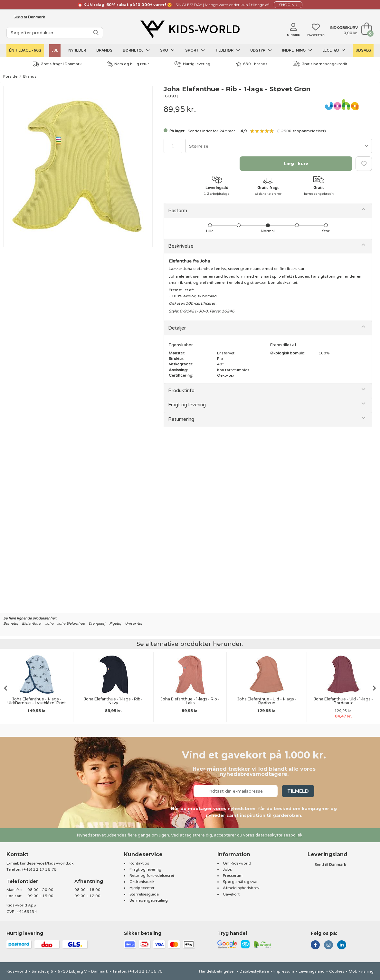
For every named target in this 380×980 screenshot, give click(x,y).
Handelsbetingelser (217, 971)
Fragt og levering (187, 405)
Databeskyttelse (254, 971)
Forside (10, 76)
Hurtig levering (192, 64)
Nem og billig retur (128, 64)
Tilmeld (298, 791)
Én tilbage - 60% (25, 50)
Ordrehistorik (142, 882)
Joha (49, 624)
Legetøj (334, 50)
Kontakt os (139, 863)
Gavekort (231, 894)
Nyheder (77, 50)
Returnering (181, 419)
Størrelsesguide (144, 894)
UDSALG (363, 50)
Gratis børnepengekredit (320, 64)
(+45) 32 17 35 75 (39, 869)
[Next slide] (375, 688)
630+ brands (252, 64)
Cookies (337, 971)
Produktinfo (181, 391)
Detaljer (177, 328)
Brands (104, 50)
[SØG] (96, 33)
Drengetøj (97, 624)
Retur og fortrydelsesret (152, 876)
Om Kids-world (237, 863)
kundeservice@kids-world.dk (47, 863)
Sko (167, 50)
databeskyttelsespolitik (279, 835)
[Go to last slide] (5, 688)
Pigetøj (115, 624)
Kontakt (17, 854)
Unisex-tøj (133, 624)
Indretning (297, 50)
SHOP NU (288, 5)
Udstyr (261, 50)
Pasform (178, 211)
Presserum (233, 876)
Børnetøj (136, 50)
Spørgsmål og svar (240, 882)
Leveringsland (312, 971)
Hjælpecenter (142, 888)
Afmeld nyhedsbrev (241, 888)
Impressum (284, 971)
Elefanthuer (32, 624)
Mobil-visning (361, 971)
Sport (195, 50)
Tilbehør (228, 50)
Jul (55, 50)
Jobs (227, 869)
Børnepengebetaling (149, 900)
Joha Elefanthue (71, 624)
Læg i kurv (296, 163)
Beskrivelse (181, 246)
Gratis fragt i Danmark (57, 64)
